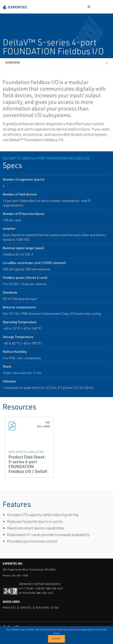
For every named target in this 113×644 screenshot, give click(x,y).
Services (25, 608)
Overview (13, 63)
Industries (42, 608)
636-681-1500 (20, 575)
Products (9, 608)
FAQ (56, 608)
